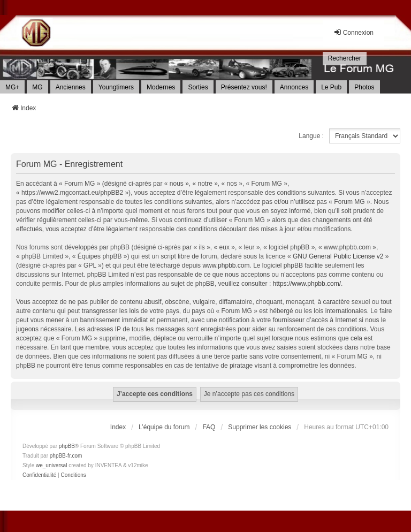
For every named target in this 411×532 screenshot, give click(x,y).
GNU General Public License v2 (338, 256)
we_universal (51, 465)
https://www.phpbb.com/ (307, 284)
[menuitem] (345, 59)
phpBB (67, 446)
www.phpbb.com (226, 265)
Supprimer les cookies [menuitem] (260, 427)
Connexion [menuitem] (353, 32)
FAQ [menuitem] (209, 427)
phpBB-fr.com (66, 456)
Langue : (311, 136)
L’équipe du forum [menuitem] (164, 427)
